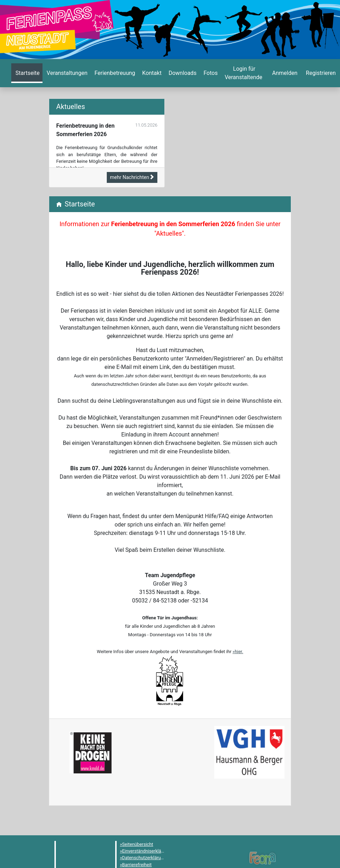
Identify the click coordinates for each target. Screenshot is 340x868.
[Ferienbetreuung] (114, 73)
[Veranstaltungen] (66, 73)
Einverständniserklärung (146, 851)
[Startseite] (27, 73)
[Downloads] (182, 73)
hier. (239, 652)
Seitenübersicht (138, 844)
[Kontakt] (151, 73)
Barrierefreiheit (137, 865)
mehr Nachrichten (132, 177)
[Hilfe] (210, 73)
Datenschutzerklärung (144, 858)
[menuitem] (27, 73)
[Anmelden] (244, 73)
